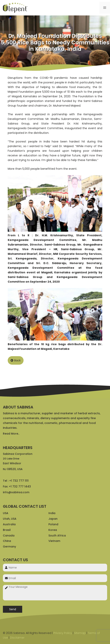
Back (16, 360)
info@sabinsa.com (16, 492)
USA (6, 513)
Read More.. (11, 434)
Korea (53, 530)
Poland (53, 524)
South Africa (57, 536)
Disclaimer (17, 638)
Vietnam (54, 541)
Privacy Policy (63, 633)
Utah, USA (10, 519)
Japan (53, 519)
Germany (9, 547)
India (52, 513)
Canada (9, 536)
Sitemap (80, 633)
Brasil (7, 530)
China (7, 541)
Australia (9, 524)
